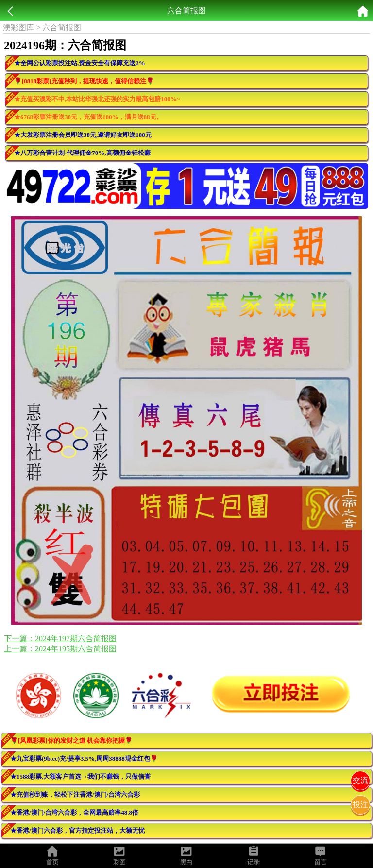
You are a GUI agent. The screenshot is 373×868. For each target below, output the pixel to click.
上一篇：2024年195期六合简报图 (60, 649)
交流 (360, 780)
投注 (360, 805)
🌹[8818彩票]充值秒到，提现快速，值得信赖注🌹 (84, 81)
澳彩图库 (18, 27)
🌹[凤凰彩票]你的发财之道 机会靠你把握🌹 (71, 740)
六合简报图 (62, 27)
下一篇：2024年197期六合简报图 (60, 638)
